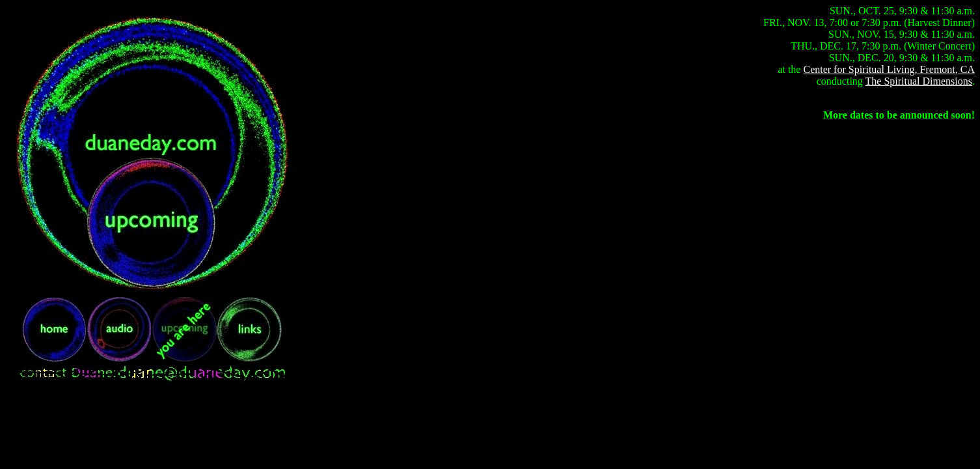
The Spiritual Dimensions (919, 81)
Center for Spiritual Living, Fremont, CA (889, 69)
